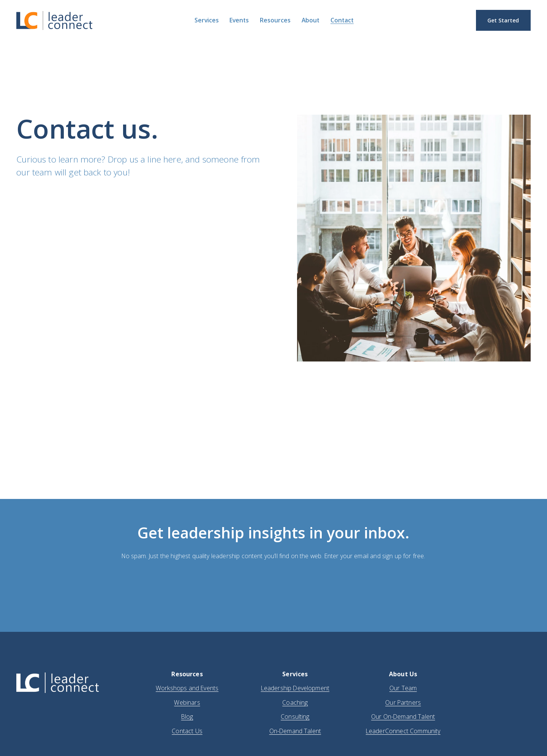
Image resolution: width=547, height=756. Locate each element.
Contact (342, 21)
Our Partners (403, 702)
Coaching (295, 702)
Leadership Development (295, 688)
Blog (187, 717)
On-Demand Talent (295, 731)
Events (239, 21)
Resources (275, 21)
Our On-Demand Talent (403, 717)
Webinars (187, 702)
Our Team (403, 688)
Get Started (503, 20)
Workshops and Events (187, 688)
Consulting (295, 717)
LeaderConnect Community (403, 731)
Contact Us (187, 731)
